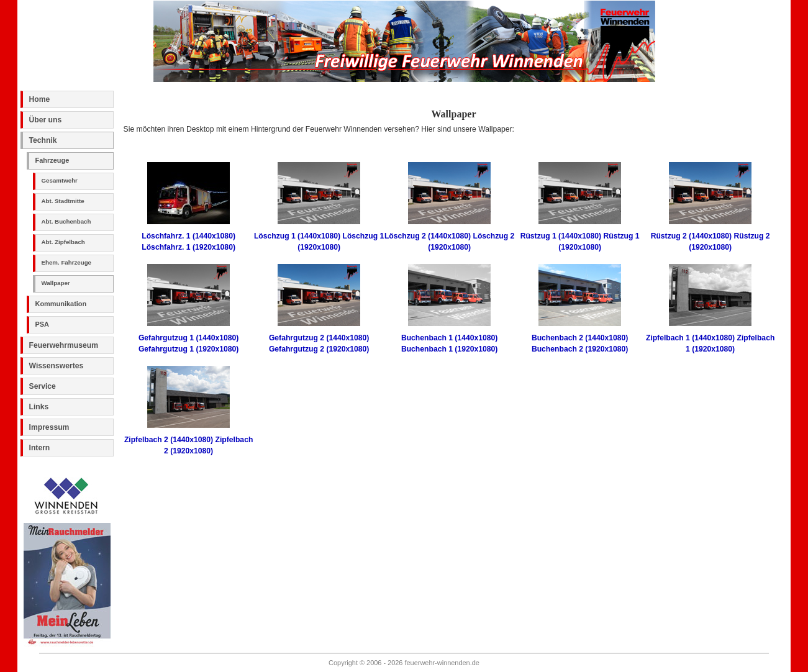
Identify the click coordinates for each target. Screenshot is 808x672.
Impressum (49, 427)
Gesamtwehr (60, 180)
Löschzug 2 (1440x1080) (428, 236)
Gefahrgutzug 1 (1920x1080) (188, 349)
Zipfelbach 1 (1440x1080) (690, 338)
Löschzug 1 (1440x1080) (297, 236)
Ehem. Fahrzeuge (66, 262)
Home (40, 99)
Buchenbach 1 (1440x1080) (449, 338)
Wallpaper (56, 283)
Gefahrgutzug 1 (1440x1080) (188, 338)
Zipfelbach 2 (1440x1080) (169, 440)
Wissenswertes (57, 366)
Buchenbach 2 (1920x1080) (580, 349)
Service (43, 386)
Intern (40, 448)
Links (39, 407)
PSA (43, 324)
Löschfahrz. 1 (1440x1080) (188, 236)
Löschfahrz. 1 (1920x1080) (188, 247)
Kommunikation (61, 304)
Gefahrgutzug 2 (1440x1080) (319, 338)
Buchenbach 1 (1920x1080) (449, 349)
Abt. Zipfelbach (63, 242)
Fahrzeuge (52, 160)
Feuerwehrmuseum (64, 345)
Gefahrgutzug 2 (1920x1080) (319, 349)
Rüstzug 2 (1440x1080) (691, 236)
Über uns (46, 120)
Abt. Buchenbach (66, 221)
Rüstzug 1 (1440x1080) (561, 236)
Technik (43, 140)
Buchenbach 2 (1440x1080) (580, 338)
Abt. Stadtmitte (63, 201)
